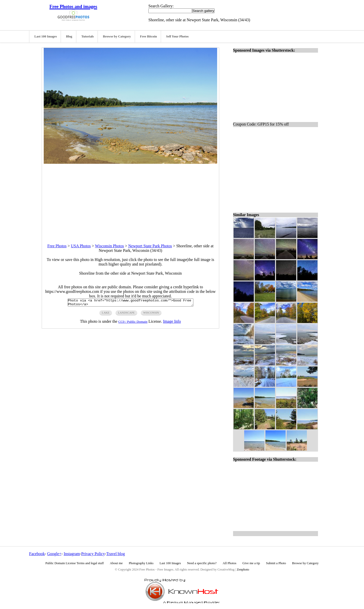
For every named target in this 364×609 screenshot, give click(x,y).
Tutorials (88, 36)
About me (116, 563)
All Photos (230, 563)
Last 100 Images (46, 36)
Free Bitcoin (149, 36)
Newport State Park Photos (150, 246)
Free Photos (57, 246)
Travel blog (116, 554)
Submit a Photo (276, 563)
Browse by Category (117, 36)
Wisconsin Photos (109, 246)
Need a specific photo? (202, 563)
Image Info (172, 323)
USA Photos (81, 246)
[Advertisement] (130, 199)
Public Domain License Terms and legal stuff (75, 563)
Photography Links (141, 563)
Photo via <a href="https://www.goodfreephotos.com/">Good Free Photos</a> (131, 303)
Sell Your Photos (177, 36)
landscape (126, 314)
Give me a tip (251, 563)
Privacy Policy (93, 554)
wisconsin (151, 314)
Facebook (37, 554)
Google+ (54, 554)
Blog (69, 36)
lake (106, 314)
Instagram (72, 554)
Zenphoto (243, 570)
